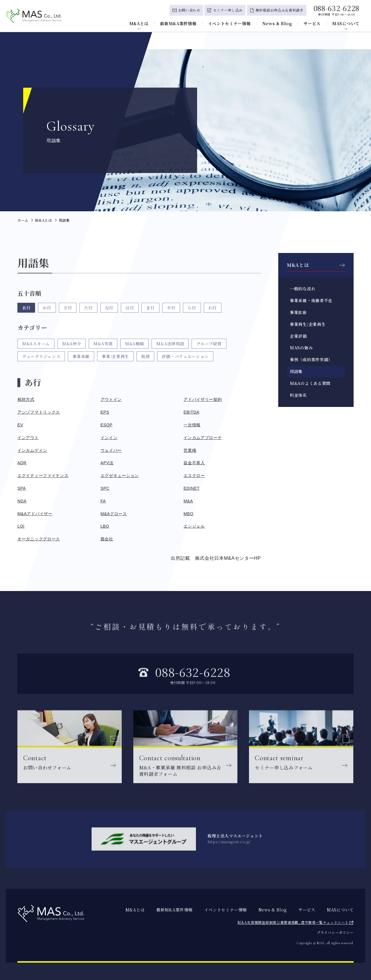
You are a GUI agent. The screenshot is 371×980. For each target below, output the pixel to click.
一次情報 (192, 425)
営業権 (190, 450)
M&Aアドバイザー (35, 514)
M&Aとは (139, 23)
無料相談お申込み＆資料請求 (280, 10)
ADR (22, 463)
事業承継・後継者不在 (311, 300)
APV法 (107, 463)
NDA (22, 501)
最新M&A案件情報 (178, 23)
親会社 (107, 539)
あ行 (26, 313)
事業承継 (81, 368)
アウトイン (111, 399)
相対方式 (26, 399)
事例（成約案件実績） (311, 359)
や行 (171, 313)
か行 (47, 313)
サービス (312, 23)
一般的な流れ (303, 289)
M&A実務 (103, 355)
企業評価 (298, 336)
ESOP (107, 425)
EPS (105, 412)
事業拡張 (298, 312)
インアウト (28, 438)
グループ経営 (209, 355)
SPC (105, 488)
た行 (88, 313)
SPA (22, 488)
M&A (188, 501)
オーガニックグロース (39, 539)
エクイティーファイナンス (43, 476)
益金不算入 (194, 463)
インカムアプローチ (203, 438)
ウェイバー (111, 450)
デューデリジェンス (41, 368)
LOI (21, 526)
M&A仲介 (72, 355)
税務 (145, 368)
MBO (188, 514)
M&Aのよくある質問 (310, 383)
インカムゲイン (32, 450)
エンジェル (194, 526)
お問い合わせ (189, 10)
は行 (130, 313)
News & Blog (277, 23)
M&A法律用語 (170, 355)
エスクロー (194, 476)
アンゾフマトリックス (39, 412)
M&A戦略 (135, 355)
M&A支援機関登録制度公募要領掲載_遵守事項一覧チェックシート (293, 922)
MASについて (346, 23)
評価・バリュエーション (185, 368)
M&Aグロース (114, 514)
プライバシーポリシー (335, 932)
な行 (109, 313)
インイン (109, 438)
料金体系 (298, 395)
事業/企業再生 (115, 368)
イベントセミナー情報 (229, 23)
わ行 (213, 313)
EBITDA (191, 412)
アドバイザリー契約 (203, 399)
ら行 (192, 313)
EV (20, 425)
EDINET (192, 488)
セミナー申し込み (228, 10)
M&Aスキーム (36, 355)
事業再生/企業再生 (308, 324)
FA (103, 501)
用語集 (296, 371)
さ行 (68, 313)
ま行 (150, 313)
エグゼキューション (120, 476)
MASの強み (301, 348)
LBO (105, 526)
